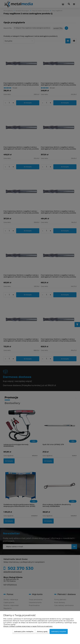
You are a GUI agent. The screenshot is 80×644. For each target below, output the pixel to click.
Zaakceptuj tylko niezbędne (24, 631)
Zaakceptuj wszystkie (59, 631)
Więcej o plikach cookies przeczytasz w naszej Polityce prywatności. (28, 626)
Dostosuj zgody (42, 631)
